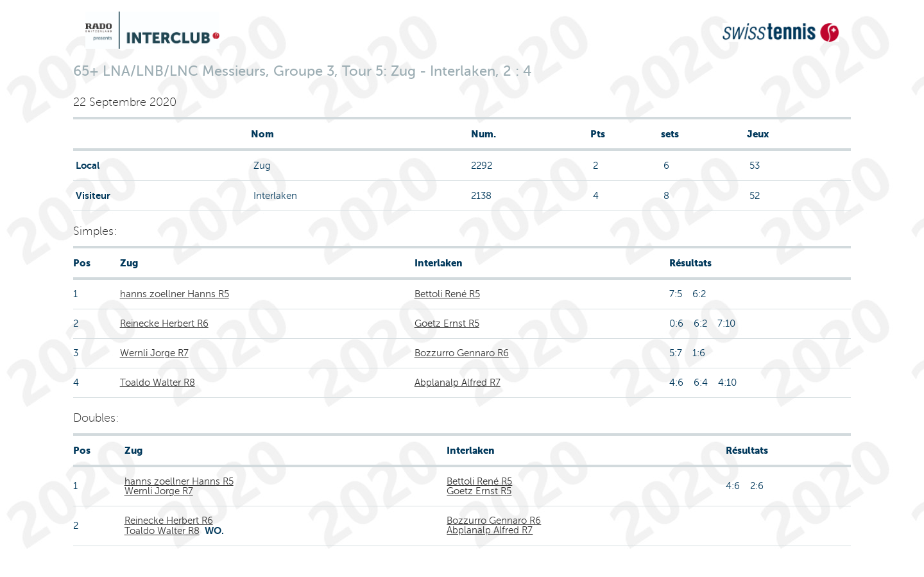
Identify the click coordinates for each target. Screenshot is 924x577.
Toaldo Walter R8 (158, 383)
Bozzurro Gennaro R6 (462, 353)
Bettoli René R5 (447, 294)
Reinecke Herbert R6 (164, 323)
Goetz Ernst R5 (447, 323)
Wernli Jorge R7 (154, 353)
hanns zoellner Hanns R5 (175, 294)
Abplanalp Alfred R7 (458, 383)
